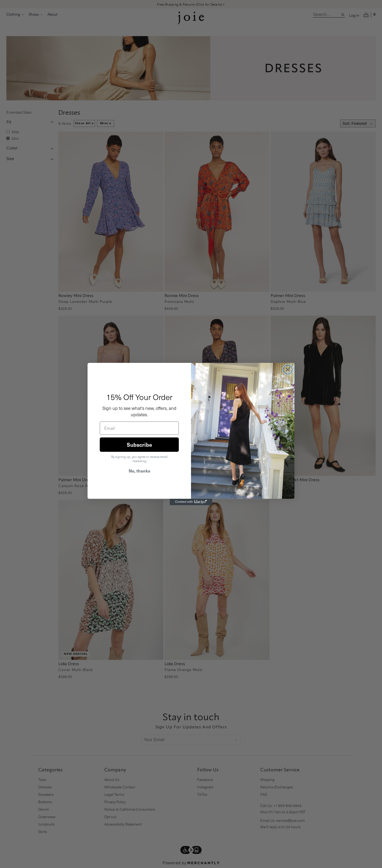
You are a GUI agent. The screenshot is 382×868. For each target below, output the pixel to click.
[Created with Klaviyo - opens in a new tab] (191, 502)
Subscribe (139, 445)
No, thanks (139, 471)
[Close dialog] (288, 370)
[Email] (139, 428)
